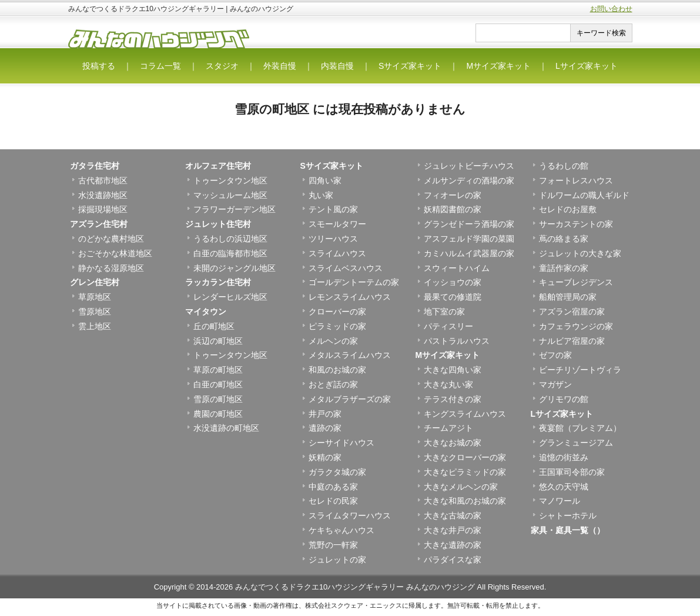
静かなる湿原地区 (111, 268)
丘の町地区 (214, 326)
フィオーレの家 (453, 195)
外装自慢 (280, 66)
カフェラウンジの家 (576, 326)
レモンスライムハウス (350, 297)
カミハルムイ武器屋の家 (469, 253)
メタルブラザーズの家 (350, 399)
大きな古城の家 (453, 515)
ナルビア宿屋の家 (572, 341)
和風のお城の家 (337, 370)
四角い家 (325, 180)
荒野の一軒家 (333, 545)
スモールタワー (337, 224)
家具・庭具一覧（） (568, 530)
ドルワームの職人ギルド (584, 195)
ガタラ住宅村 (95, 166)
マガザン (555, 384)
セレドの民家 (333, 501)
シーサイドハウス (341, 443)
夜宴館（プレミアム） (580, 428)
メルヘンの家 (333, 341)
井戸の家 (325, 414)
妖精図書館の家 (453, 209)
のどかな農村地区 (111, 239)
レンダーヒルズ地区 (230, 297)
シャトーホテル (568, 515)
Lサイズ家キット (587, 66)
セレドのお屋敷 (568, 209)
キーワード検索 (601, 33)
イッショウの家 (453, 282)
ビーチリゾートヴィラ (580, 370)
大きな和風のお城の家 (465, 501)
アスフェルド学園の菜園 (469, 239)
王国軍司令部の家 (572, 472)
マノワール (560, 501)
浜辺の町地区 (218, 341)
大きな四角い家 (453, 370)
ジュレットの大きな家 (580, 253)
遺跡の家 (325, 428)
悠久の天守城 (564, 487)
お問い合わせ (611, 9)
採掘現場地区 (103, 209)
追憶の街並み (564, 457)
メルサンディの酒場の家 (469, 180)
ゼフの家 (555, 355)
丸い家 (321, 195)
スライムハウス (337, 253)
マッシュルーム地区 (230, 195)
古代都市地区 (103, 180)
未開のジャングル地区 (235, 268)
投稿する (99, 66)
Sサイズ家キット (410, 66)
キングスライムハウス (465, 414)
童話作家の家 (564, 268)
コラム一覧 (160, 66)
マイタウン (206, 312)
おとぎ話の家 (333, 384)
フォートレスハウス (576, 180)
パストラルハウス (457, 341)
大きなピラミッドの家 (465, 472)
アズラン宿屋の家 (572, 312)
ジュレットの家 (337, 560)
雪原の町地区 (218, 399)
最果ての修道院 (453, 297)
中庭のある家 (333, 487)
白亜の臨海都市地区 (230, 253)
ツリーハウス (333, 239)
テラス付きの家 (453, 399)
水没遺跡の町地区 (226, 428)
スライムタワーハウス (350, 515)
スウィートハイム (457, 268)
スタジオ (222, 66)
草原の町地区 (218, 370)
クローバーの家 (337, 312)
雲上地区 (95, 326)
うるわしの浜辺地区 (230, 239)
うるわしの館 (564, 166)
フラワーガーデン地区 (235, 209)
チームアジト (448, 428)
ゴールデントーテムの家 (354, 282)
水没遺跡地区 (103, 195)
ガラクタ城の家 (337, 472)
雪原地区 (95, 312)
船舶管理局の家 (568, 297)
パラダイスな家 (453, 560)
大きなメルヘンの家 (461, 487)
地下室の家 (444, 312)
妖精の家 (325, 457)
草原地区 (95, 297)
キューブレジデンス (576, 282)
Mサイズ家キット (498, 66)
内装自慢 (337, 66)
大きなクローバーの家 (465, 457)
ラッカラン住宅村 (218, 282)
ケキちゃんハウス (341, 530)
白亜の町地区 (218, 384)
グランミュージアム (576, 443)
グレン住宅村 (95, 282)
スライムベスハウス (346, 268)
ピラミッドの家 (337, 326)
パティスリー (448, 326)
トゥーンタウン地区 (230, 180)
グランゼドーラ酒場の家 (469, 224)
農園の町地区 (218, 414)
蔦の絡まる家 (564, 239)
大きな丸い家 (448, 384)
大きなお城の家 (453, 443)
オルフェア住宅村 (218, 166)
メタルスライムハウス (350, 355)
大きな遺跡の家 (453, 545)
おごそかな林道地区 (115, 253)
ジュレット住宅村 (218, 224)
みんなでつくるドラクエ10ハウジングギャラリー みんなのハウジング (355, 587)
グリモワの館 (564, 399)
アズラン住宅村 (99, 224)
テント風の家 (333, 209)
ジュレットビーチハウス (469, 166)
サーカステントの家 (576, 224)
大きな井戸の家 (453, 530)
